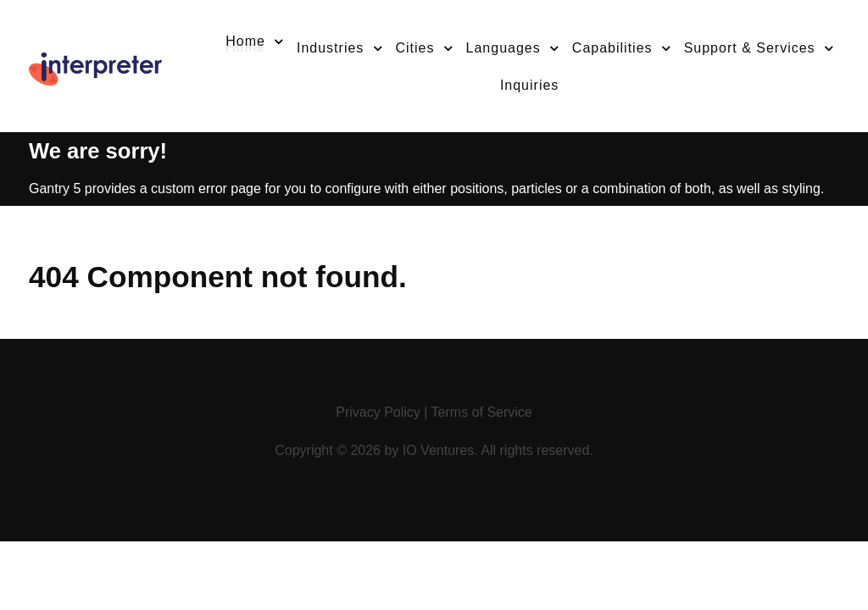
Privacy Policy (378, 412)
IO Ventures (439, 450)
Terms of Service (482, 412)
